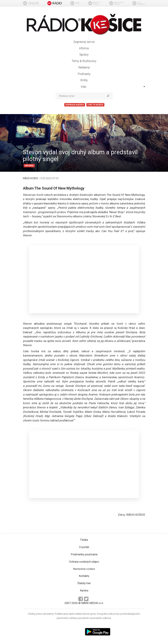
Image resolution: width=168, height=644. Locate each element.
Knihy (84, 80)
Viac (113, 87)
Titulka (84, 540)
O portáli (84, 547)
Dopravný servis (84, 42)
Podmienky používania (84, 554)
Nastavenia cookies (84, 569)
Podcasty (84, 74)
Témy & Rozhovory (84, 61)
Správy (84, 55)
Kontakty (84, 576)
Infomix (84, 48)
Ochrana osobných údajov (84, 562)
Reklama (84, 67)
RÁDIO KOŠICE (31, 178)
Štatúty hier (84, 583)
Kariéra (84, 591)
